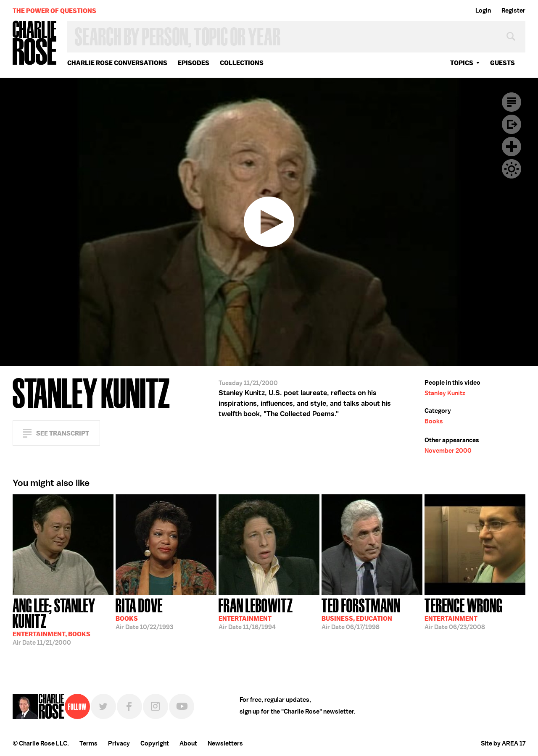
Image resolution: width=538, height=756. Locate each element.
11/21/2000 (63, 621)
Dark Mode (512, 169)
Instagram (156, 706)
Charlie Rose (35, 43)
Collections (242, 63)
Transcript (512, 102)
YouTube (182, 706)
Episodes (194, 63)
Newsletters (225, 743)
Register (513, 10)
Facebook (129, 706)
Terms (88, 743)
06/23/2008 (463, 613)
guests (502, 63)
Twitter (103, 706)
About (188, 743)
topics (462, 63)
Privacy (119, 743)
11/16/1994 (256, 613)
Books (434, 421)
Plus (512, 147)
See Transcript (63, 433)
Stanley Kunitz (445, 393)
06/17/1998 (361, 613)
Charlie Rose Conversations (117, 63)
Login (483, 10)
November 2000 (448, 451)
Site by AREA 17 (503, 743)
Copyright (155, 743)
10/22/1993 (144, 613)
